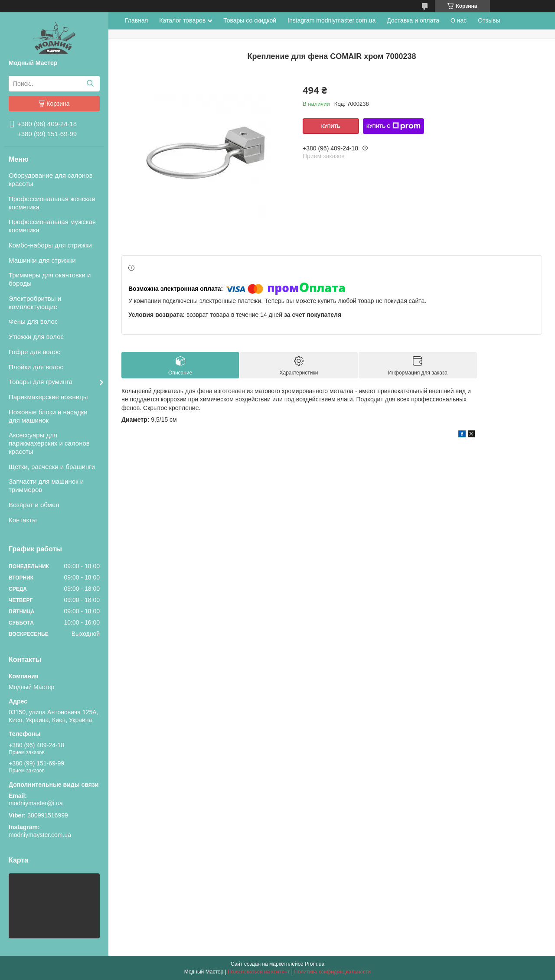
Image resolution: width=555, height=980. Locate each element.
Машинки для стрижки (42, 260)
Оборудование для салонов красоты (51, 179)
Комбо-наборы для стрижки (50, 245)
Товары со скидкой (250, 20)
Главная (136, 20)
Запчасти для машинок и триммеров (46, 485)
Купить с (393, 126)
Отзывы (489, 20)
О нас (459, 20)
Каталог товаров (182, 20)
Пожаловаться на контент (259, 972)
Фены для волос (33, 321)
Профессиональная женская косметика (52, 203)
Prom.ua (315, 964)
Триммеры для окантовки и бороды (50, 279)
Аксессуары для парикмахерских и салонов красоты (49, 443)
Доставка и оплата (413, 20)
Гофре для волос (34, 352)
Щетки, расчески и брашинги (52, 467)
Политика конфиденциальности (332, 972)
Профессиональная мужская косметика (52, 226)
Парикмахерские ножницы (48, 397)
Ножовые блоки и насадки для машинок (48, 416)
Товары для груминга (41, 382)
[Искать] (90, 84)
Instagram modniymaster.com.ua (331, 20)
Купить (331, 126)
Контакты (23, 520)
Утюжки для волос (36, 337)
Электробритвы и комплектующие (35, 303)
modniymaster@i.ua (36, 803)
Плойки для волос (36, 367)
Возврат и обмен (34, 505)
